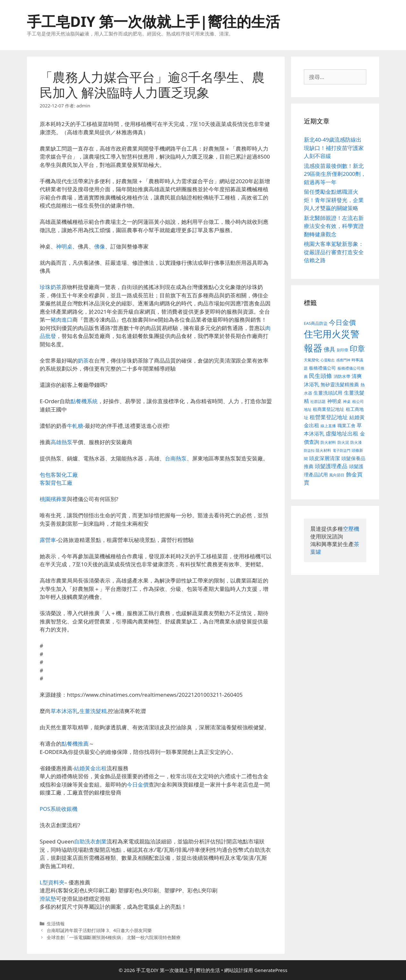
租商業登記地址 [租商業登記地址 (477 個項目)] (329, 409)
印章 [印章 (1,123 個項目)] (357, 348)
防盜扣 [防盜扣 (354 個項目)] (309, 450)
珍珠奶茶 (51, 287)
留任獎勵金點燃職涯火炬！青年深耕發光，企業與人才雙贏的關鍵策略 (334, 200)
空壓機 (351, 529)
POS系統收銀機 (59, 809)
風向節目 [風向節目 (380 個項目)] (337, 475)
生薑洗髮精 (93, 711)
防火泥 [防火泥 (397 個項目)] (343, 442)
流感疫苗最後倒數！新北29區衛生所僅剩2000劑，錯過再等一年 (335, 174)
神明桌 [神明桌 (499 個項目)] (334, 401)
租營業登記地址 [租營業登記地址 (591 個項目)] (329, 417)
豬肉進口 (61, 320)
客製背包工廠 (56, 483)
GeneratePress (271, 970)
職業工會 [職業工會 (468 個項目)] (346, 425)
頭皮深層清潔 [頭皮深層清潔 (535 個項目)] (324, 458)
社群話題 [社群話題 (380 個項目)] (318, 401)
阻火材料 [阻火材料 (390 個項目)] (323, 450)
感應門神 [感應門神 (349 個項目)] (343, 360)
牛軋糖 (75, 426)
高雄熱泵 (61, 442)
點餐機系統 (84, 401)
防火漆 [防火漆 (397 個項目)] (356, 442)
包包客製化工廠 (59, 475)
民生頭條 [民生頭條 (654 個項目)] (321, 376)
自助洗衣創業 (90, 841)
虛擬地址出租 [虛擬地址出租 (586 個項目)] (342, 433)
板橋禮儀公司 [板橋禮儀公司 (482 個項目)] (322, 368)
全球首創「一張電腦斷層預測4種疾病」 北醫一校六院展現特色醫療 (114, 937)
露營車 (48, 540)
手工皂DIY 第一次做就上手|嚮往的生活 (153, 21)
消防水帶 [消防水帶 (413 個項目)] (342, 376)
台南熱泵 (176, 458)
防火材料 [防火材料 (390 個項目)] (328, 442)
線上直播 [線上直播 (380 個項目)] (328, 426)
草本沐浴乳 (64, 711)
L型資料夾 (52, 882)
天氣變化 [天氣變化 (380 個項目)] (312, 360)
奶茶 (83, 361)
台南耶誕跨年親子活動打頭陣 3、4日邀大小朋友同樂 (99, 930)
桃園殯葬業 (53, 499)
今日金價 (138, 784)
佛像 (100, 246)
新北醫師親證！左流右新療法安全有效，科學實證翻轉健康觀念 (334, 226)
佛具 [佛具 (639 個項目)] (329, 349)
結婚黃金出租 (90, 768)
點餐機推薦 (75, 744)
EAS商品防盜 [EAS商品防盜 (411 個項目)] (316, 323)
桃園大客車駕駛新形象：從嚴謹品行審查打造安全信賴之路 (334, 252)
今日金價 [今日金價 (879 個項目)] (342, 322)
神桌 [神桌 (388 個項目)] (347, 401)
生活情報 (56, 924)
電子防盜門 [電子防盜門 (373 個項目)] (341, 450)
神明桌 (64, 246)
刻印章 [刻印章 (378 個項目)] (343, 350)
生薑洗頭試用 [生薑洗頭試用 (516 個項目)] (328, 393)
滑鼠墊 (48, 899)
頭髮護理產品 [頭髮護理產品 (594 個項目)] (331, 466)
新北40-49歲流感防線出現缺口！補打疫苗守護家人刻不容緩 (334, 148)
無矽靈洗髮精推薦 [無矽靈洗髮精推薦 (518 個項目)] (340, 384)
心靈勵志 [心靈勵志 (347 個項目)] (328, 360)
